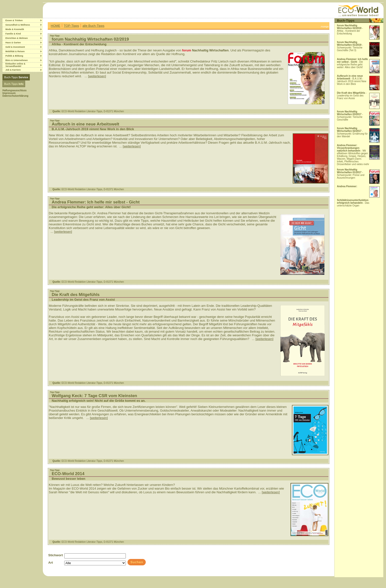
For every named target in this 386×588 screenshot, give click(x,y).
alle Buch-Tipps (93, 26)
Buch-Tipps (16, 77)
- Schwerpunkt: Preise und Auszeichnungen (351, 174)
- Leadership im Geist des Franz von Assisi (352, 96)
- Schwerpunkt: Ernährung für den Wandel (352, 132)
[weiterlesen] (97, 76)
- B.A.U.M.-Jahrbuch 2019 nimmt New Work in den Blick (352, 80)
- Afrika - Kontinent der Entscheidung (350, 30)
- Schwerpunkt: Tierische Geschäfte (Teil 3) (350, 46)
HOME (56, 26)
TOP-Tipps (71, 26)
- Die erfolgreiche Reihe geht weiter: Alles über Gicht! (353, 63)
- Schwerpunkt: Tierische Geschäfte (350, 116)
